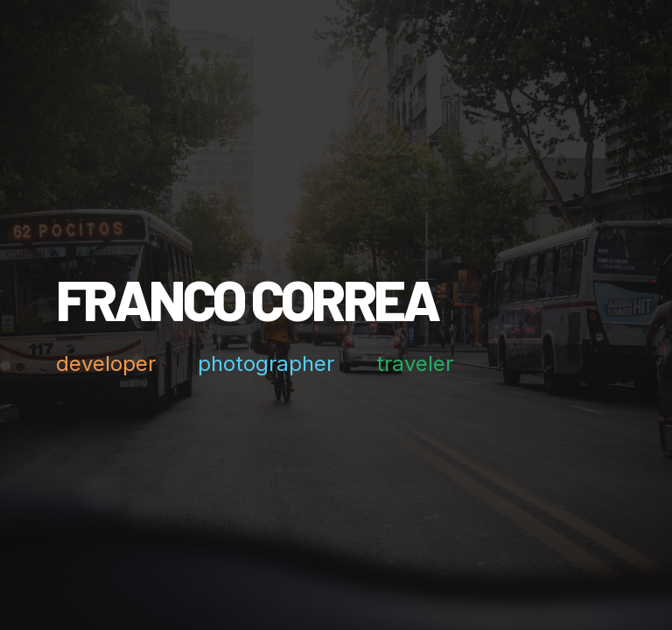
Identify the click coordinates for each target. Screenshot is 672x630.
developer (106, 364)
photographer (266, 364)
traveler (415, 364)
